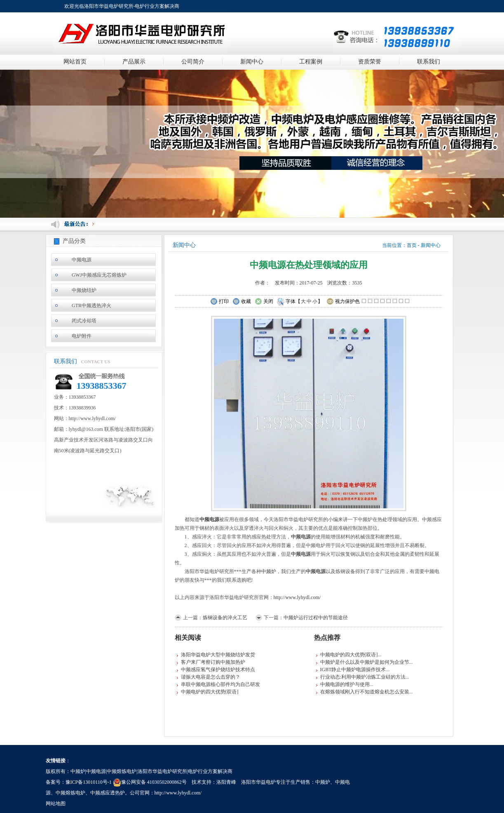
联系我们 (429, 62)
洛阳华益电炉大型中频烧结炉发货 (218, 655)
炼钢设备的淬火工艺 (225, 618)
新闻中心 (252, 62)
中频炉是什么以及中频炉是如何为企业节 (365, 662)
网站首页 (75, 62)
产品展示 (134, 62)
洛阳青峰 (226, 782)
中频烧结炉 (84, 290)
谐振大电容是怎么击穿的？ (211, 677)
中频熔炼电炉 (70, 793)
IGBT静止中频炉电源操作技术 (353, 670)
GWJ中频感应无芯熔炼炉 (99, 275)
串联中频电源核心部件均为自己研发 (220, 684)
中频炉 (269, 571)
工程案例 (311, 62)
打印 (219, 302)
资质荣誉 (370, 62)
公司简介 (193, 62)
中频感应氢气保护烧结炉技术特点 (218, 670)
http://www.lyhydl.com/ (297, 597)
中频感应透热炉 (108, 793)
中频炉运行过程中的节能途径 (316, 618)
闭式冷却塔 (84, 321)
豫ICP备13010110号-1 (89, 782)
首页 (412, 245)
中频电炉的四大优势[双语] (210, 692)
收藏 (242, 302)
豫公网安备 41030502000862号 (150, 782)
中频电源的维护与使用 (345, 684)
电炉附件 (82, 336)
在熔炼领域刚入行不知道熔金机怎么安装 (365, 692)
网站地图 (56, 804)
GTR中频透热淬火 (91, 305)
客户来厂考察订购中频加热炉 (213, 662)
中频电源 (82, 260)
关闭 (264, 302)
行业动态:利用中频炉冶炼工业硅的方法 (363, 677)
